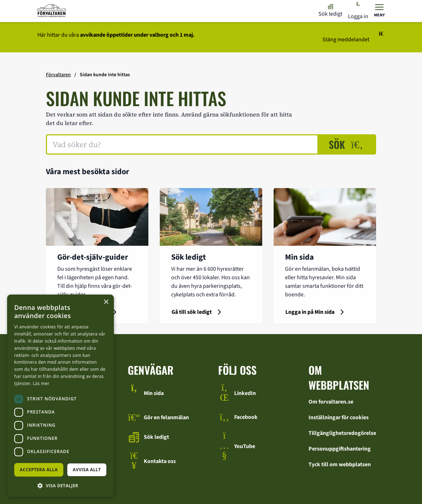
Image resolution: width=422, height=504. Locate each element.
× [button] (106, 302)
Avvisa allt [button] (87, 470)
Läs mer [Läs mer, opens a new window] (41, 383)
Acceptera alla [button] (39, 470)
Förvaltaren (58, 75)
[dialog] (60, 396)
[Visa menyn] (379, 11)
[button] (60, 485)
